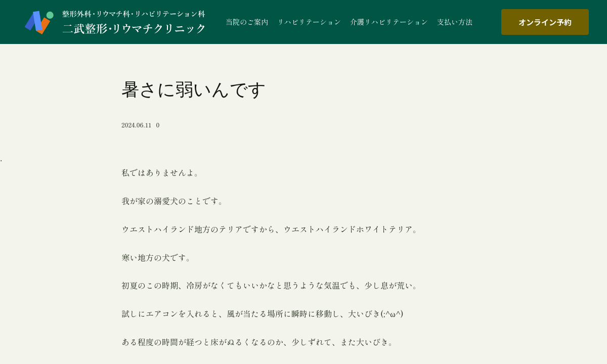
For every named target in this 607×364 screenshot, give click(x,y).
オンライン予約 (545, 22)
